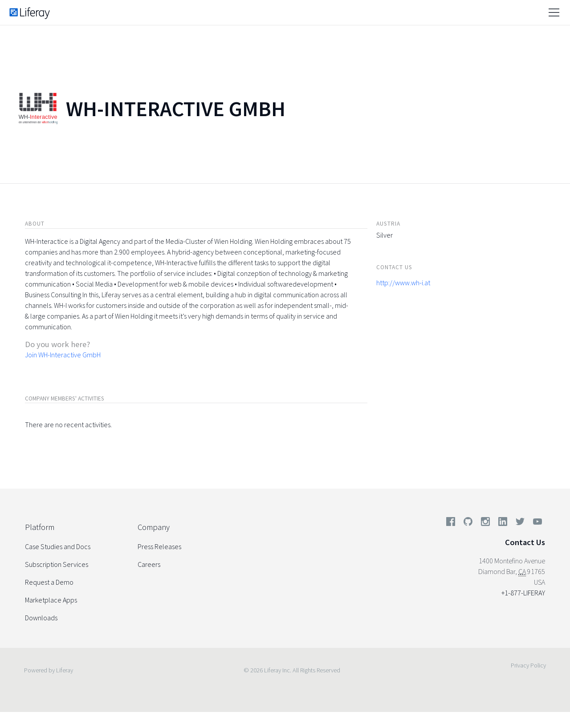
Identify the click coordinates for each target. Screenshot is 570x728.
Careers (149, 564)
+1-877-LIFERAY (523, 593)
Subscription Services (57, 564)
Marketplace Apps (51, 600)
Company (154, 527)
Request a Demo (49, 582)
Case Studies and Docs (58, 546)
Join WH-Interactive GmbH (63, 355)
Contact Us (525, 542)
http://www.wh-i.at (403, 283)
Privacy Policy (528, 665)
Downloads (41, 618)
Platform (40, 527)
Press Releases (159, 546)
